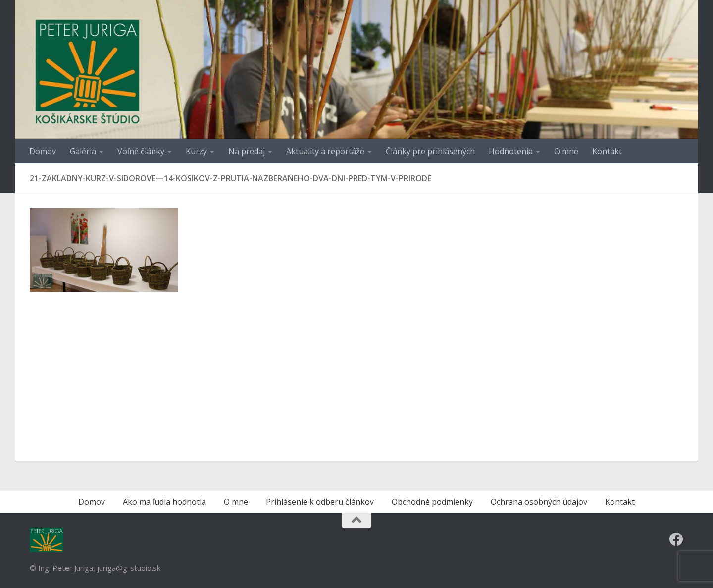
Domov (43, 151)
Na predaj (247, 151)
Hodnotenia (511, 151)
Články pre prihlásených (430, 151)
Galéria (83, 151)
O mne (566, 151)
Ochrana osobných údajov (539, 502)
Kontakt (607, 151)
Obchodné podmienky (432, 502)
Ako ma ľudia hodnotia (164, 502)
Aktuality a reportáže (325, 151)
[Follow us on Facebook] (676, 539)
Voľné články (141, 151)
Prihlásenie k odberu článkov (320, 502)
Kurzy (196, 151)
